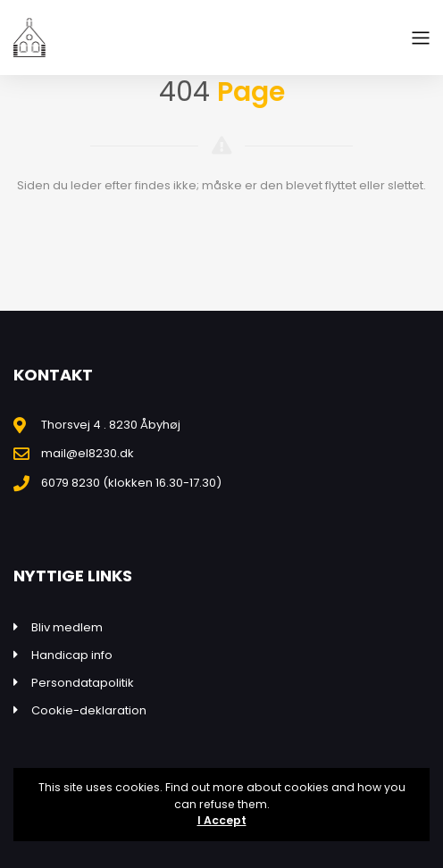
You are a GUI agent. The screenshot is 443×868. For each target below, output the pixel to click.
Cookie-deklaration (89, 710)
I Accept (222, 820)
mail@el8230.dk (88, 453)
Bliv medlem (67, 627)
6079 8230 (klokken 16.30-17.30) (131, 483)
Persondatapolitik (83, 683)
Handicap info (72, 655)
